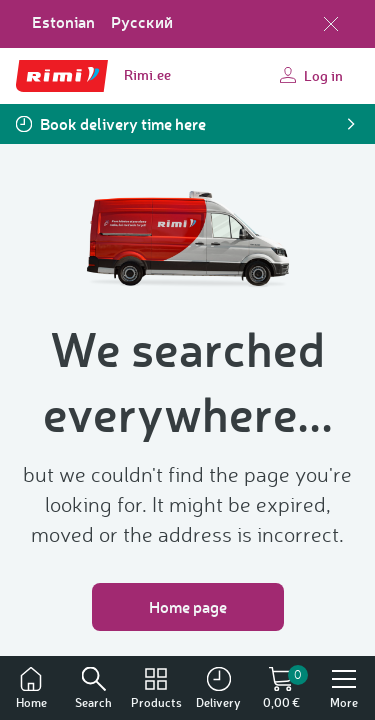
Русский (142, 22)
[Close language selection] (331, 24)
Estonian (63, 22)
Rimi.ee (147, 74)
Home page (188, 606)
